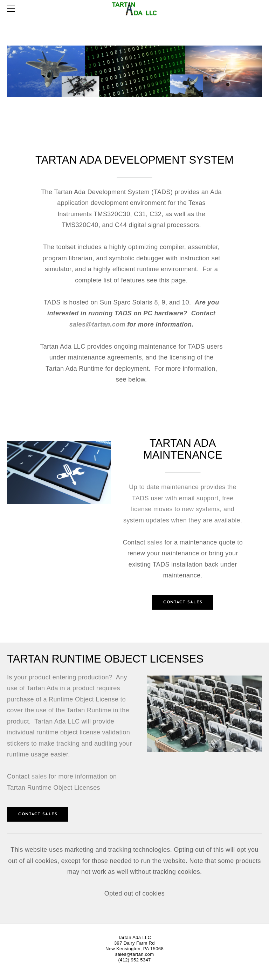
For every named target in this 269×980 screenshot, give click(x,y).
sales (155, 542)
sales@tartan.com (97, 324)
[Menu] (12, 9)
